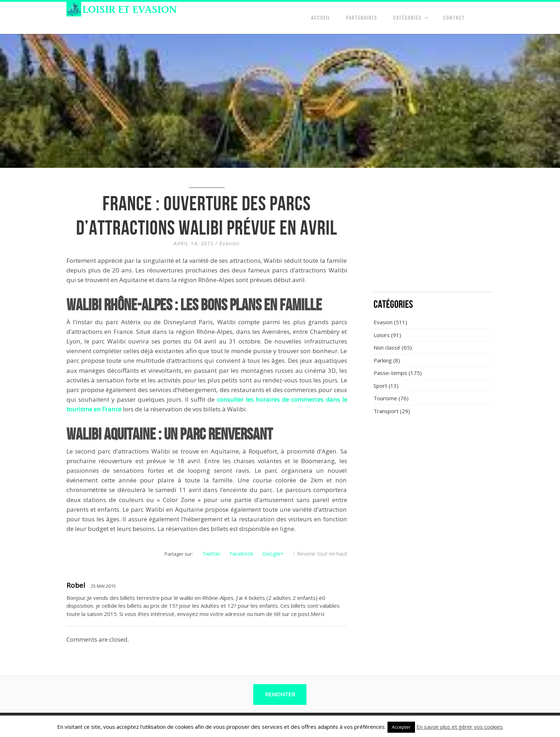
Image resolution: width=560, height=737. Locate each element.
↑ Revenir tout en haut (320, 553)
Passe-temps (390, 373)
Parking (383, 360)
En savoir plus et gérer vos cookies (460, 727)
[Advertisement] (434, 234)
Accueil (321, 17)
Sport (380, 386)
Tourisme (385, 398)
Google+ (273, 553)
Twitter (211, 553)
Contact (454, 17)
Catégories (407, 17)
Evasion (229, 243)
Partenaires (362, 17)
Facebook (241, 553)
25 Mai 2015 (103, 586)
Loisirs (382, 335)
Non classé (387, 347)
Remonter (280, 694)
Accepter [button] (401, 727)
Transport (386, 411)
